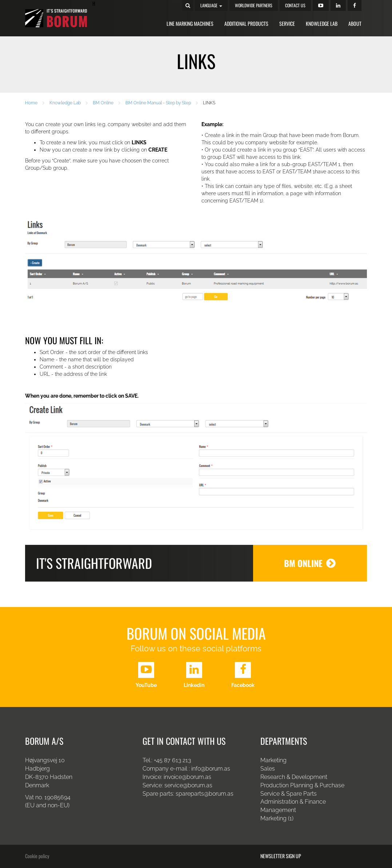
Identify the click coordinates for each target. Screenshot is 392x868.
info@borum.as (211, 769)
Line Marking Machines (190, 23)
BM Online (103, 103)
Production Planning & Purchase (302, 785)
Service (287, 23)
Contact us (295, 5)
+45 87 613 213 (172, 760)
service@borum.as (189, 785)
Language (211, 5)
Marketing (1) (277, 818)
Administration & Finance (293, 802)
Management (278, 810)
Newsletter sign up (281, 856)
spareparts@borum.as (205, 794)
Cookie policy (37, 856)
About (355, 23)
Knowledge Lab (322, 23)
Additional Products (246, 23)
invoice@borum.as (187, 777)
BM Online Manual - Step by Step (158, 103)
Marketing (273, 760)
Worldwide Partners (254, 5)
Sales (268, 769)
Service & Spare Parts (289, 794)
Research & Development (294, 777)
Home (31, 103)
